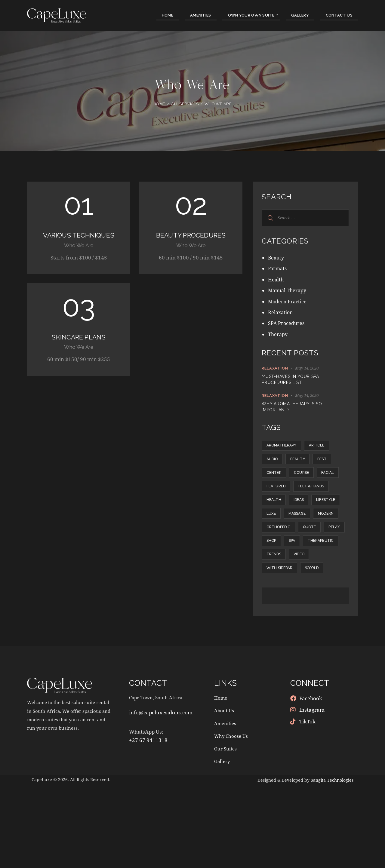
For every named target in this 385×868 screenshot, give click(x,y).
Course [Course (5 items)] (277, 498)
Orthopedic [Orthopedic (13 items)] (281, 582)
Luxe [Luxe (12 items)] (311, 548)
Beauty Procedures (191, 240)
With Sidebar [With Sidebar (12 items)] (311, 632)
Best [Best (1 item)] (273, 481)
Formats (278, 268)
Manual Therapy (288, 290)
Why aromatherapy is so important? (292, 407)
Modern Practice (288, 301)
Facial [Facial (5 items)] (308, 498)
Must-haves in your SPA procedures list (290, 379)
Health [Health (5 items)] (276, 531)
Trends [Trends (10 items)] (321, 615)
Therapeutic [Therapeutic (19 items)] (282, 615)
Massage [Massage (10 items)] (278, 565)
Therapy (278, 334)
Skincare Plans (79, 348)
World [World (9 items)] (276, 649)
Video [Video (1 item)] (274, 632)
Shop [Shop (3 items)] (303, 599)
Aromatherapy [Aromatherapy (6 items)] (284, 447)
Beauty (277, 258)
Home (159, 104)
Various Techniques (79, 240)
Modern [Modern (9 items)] (312, 565)
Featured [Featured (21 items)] (279, 514)
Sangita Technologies (332, 863)
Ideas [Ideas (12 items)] (306, 531)
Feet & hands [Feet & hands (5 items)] (320, 514)
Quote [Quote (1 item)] (318, 582)
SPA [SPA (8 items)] (329, 599)
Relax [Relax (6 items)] (275, 599)
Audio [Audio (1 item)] (275, 464)
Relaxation (281, 312)
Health (276, 279)
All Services (185, 104)
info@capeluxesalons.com (161, 796)
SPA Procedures (287, 323)
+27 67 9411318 (148, 824)
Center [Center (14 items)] (303, 481)
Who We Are (79, 256)
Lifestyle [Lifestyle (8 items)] (279, 548)
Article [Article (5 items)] (326, 447)
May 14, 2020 (307, 368)
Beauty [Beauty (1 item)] (305, 464)
